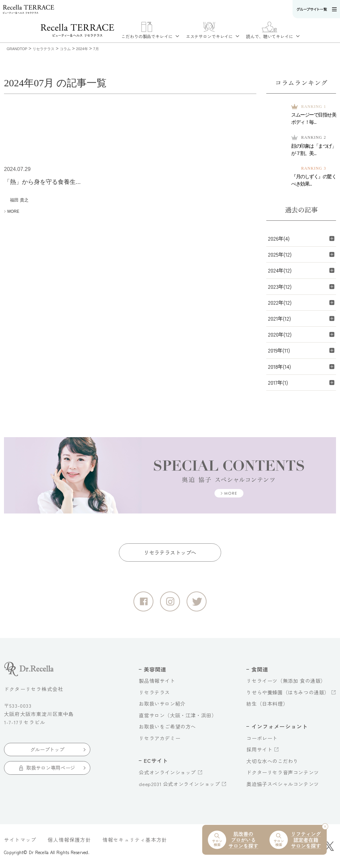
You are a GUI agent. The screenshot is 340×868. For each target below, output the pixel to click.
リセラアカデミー (160, 738)
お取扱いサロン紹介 (162, 704)
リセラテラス (154, 692)
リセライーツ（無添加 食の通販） (286, 681)
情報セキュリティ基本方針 (135, 840)
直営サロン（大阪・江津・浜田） (178, 715)
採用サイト (259, 749)
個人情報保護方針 (69, 840)
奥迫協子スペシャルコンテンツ (283, 784)
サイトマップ (20, 840)
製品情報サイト (157, 681)
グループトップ (47, 749)
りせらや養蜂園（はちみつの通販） (288, 692)
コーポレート (262, 738)
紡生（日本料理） (267, 704)
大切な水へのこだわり (272, 761)
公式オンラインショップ (167, 772)
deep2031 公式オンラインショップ (179, 784)
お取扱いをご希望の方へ (167, 726)
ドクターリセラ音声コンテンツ (283, 772)
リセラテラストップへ (170, 552)
